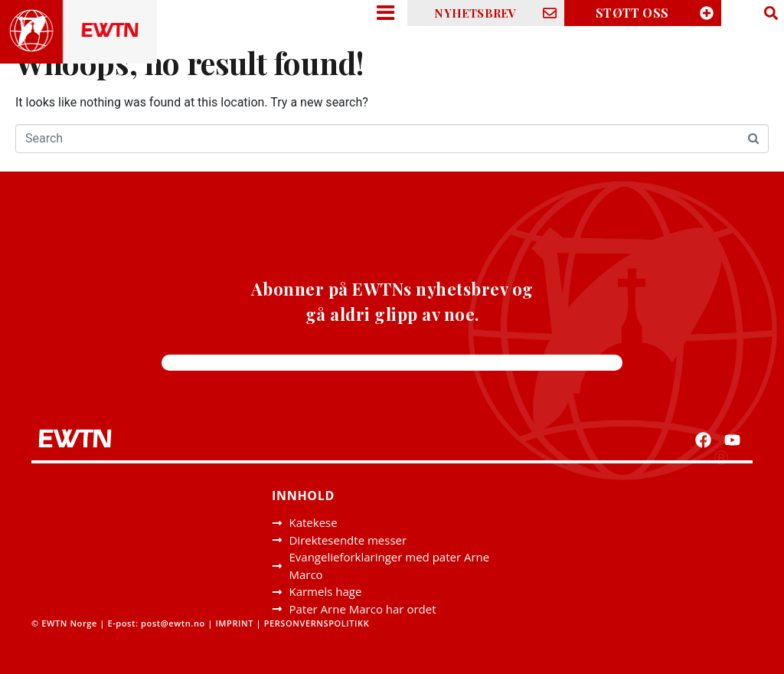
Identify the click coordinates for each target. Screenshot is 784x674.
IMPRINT (234, 623)
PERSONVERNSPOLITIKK (318, 623)
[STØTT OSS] (707, 13)
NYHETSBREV (475, 13)
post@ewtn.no (173, 623)
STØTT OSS (632, 13)
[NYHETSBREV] (550, 13)
